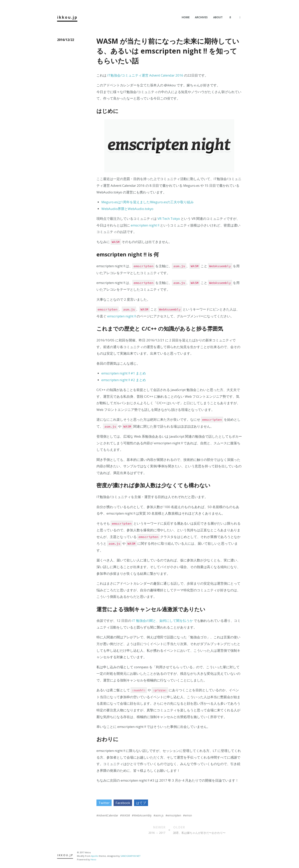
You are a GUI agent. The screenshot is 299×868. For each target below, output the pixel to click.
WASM (126, 815)
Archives (201, 17)
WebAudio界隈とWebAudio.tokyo (127, 209)
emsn (188, 815)
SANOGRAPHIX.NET (131, 856)
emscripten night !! (145, 225)
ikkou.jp (68, 17)
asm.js (159, 815)
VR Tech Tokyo (169, 219)
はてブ (141, 803)
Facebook (123, 803)
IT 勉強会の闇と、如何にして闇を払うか (162, 621)
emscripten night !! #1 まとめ (124, 373)
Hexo (93, 859)
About (218, 17)
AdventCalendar (108, 815)
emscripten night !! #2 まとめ (124, 380)
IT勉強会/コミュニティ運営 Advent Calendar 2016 (145, 75)
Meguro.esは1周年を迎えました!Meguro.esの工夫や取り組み (148, 202)
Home (186, 17)
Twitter (104, 803)
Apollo (95, 856)
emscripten (174, 815)
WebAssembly (143, 815)
